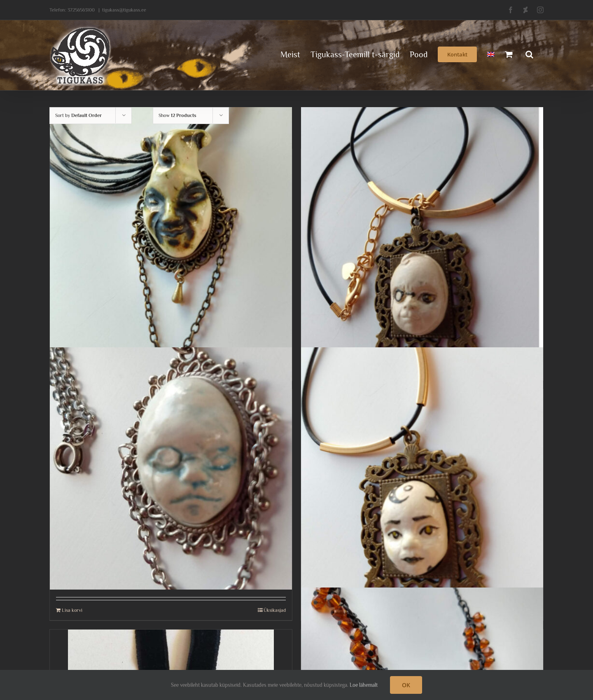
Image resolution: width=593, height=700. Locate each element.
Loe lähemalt (364, 685)
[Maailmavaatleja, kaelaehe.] (422, 228)
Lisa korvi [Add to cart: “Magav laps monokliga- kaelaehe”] (72, 610)
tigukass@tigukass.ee (124, 10)
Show (177, 115)
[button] (529, 54)
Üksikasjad (275, 610)
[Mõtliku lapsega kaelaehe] (422, 469)
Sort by (78, 115)
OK (406, 685)
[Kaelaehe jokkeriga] (171, 228)
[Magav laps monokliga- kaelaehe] (171, 469)
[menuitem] (491, 54)
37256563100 (81, 10)
